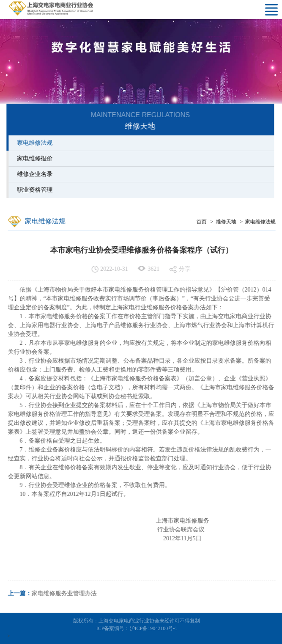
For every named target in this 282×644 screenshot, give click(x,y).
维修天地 (227, 222)
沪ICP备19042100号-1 (154, 628)
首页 (203, 222)
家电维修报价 (33, 158)
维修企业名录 (33, 174)
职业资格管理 (33, 190)
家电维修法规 (33, 143)
